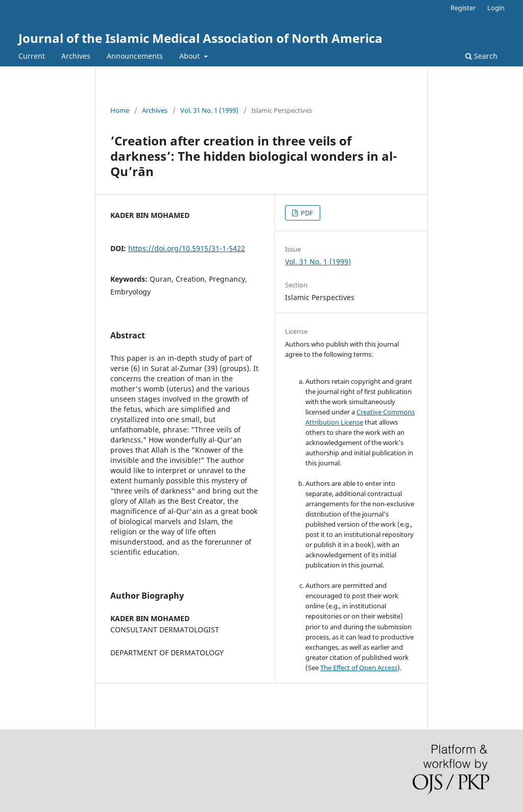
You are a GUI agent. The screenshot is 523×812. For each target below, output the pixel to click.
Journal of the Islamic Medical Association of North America (200, 38)
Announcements (135, 56)
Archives (76, 56)
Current (32, 56)
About (191, 56)
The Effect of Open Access (359, 668)
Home (120, 110)
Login (496, 8)
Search (481, 56)
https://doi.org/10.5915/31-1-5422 (187, 248)
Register (463, 8)
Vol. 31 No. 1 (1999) (209, 110)
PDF (306, 213)
